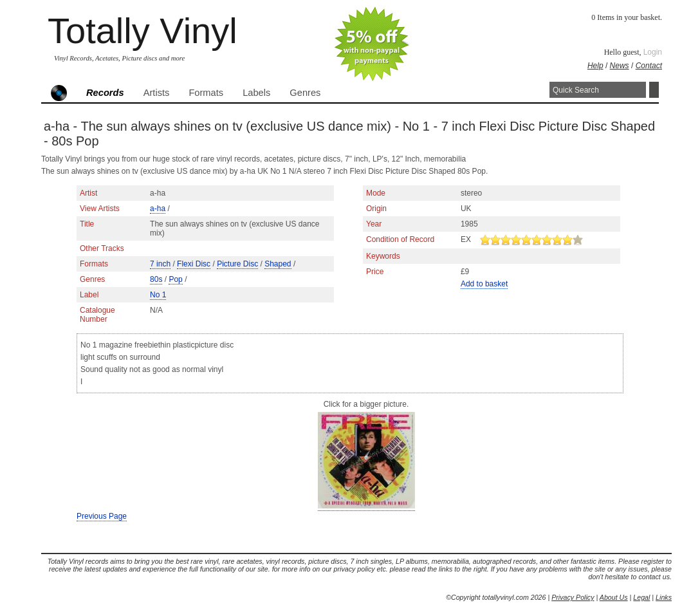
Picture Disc (237, 264)
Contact (649, 66)
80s (156, 279)
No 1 (158, 295)
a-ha (158, 209)
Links (664, 597)
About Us (614, 597)
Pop (175, 279)
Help (595, 66)
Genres (305, 93)
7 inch (160, 264)
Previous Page (102, 516)
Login (653, 52)
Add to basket (484, 284)
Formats (206, 93)
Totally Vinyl (143, 31)
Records (105, 93)
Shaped (278, 264)
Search (654, 90)
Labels (256, 93)
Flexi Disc (194, 264)
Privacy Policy (573, 597)
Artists (157, 93)
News (620, 66)
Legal (641, 597)
